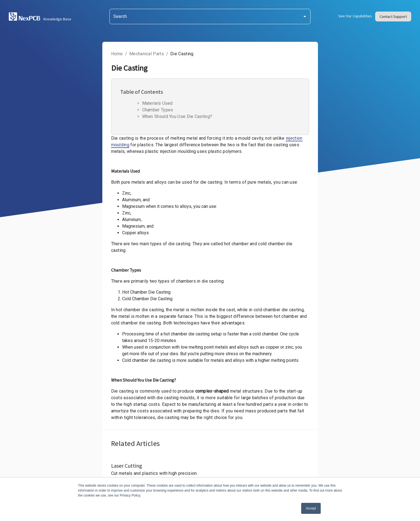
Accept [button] (311, 508)
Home (117, 54)
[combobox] (210, 16)
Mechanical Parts (147, 54)
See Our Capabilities (355, 16)
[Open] (305, 16)
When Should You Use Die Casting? (177, 117)
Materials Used (157, 104)
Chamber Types (158, 110)
